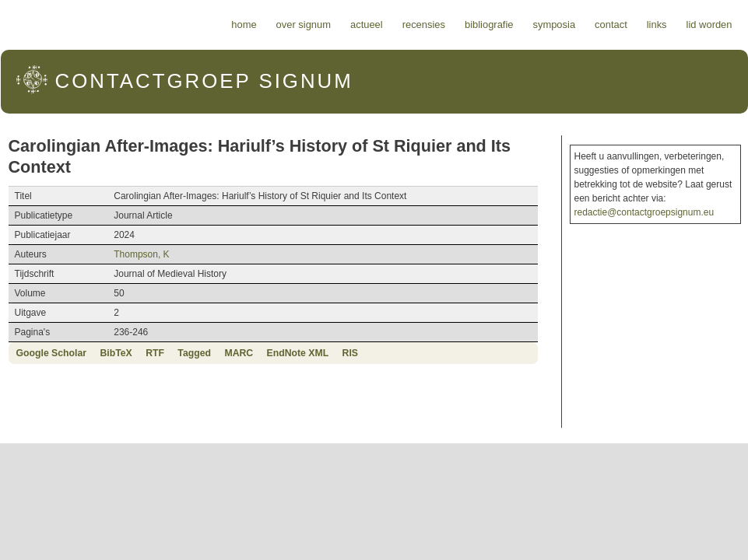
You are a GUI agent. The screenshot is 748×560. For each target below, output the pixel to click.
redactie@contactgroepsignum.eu (644, 212)
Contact (611, 24)
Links (657, 24)
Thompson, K (141, 254)
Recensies (424, 24)
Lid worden (709, 24)
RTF (155, 353)
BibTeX (116, 353)
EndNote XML (298, 353)
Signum (204, 81)
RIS (350, 353)
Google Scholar (52, 353)
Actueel (367, 24)
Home (244, 24)
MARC (239, 353)
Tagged (194, 353)
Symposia (554, 24)
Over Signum (304, 24)
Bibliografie (489, 24)
